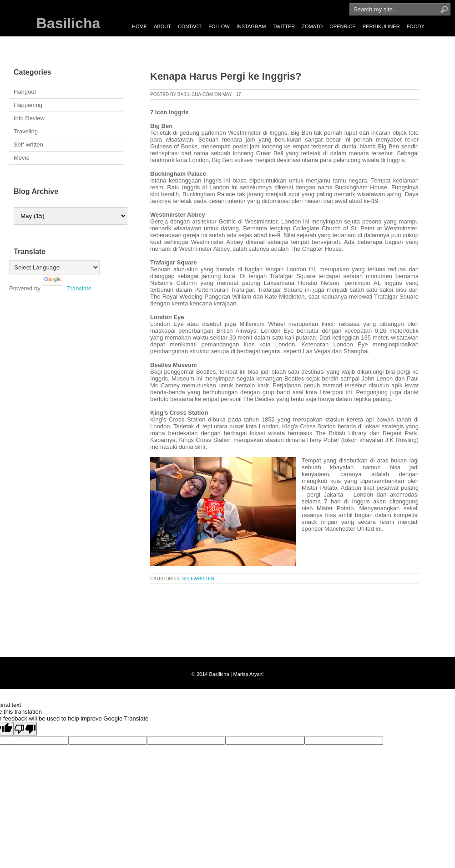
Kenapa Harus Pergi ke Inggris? (226, 76)
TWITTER (284, 26)
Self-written (28, 145)
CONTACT (190, 26)
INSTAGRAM (251, 26)
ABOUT (162, 26)
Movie (22, 158)
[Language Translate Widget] (54, 267)
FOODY (416, 26)
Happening (28, 105)
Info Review (29, 118)
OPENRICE (342, 26)
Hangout (25, 92)
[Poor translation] (25, 729)
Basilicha (68, 23)
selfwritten (198, 579)
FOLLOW (219, 26)
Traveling (26, 131)
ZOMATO (312, 26)
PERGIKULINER (381, 26)
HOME (139, 26)
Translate (67, 288)
